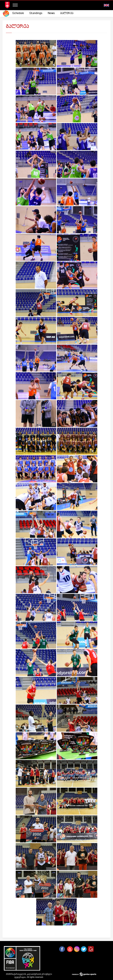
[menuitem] (18, 13)
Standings (36, 13)
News (51, 13)
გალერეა (67, 13)
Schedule (18, 13)
